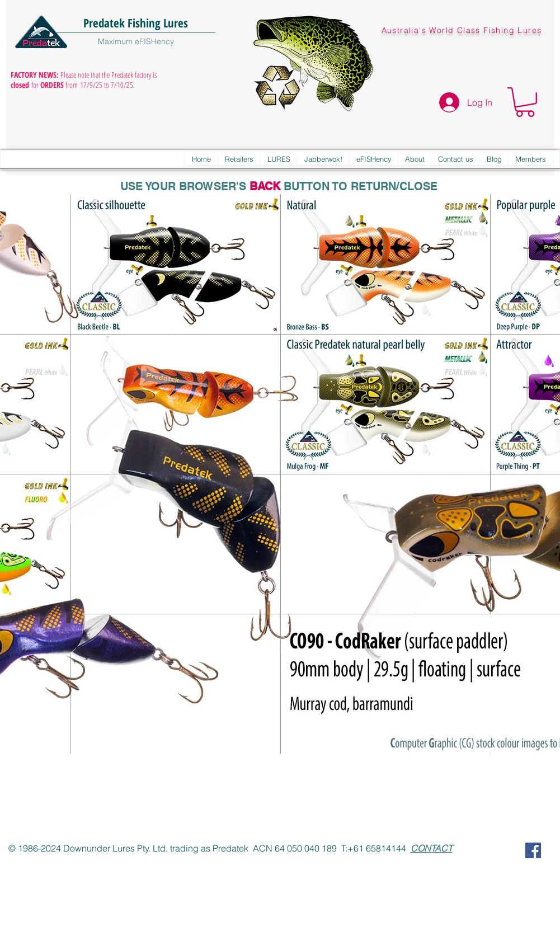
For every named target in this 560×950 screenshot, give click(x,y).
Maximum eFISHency (136, 41)
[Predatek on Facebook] (533, 850)
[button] (525, 102)
